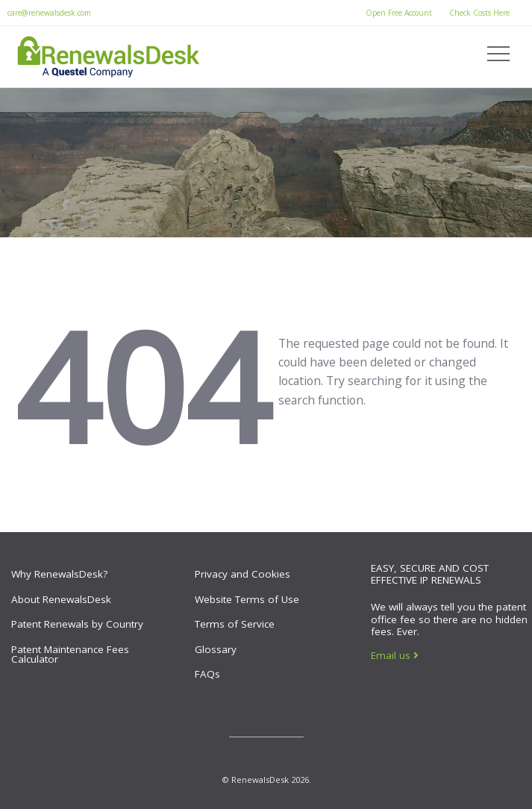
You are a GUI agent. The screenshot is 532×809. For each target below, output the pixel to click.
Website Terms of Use (247, 599)
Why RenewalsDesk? (59, 574)
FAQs (207, 674)
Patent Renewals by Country (77, 624)
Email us (395, 655)
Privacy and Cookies (242, 574)
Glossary (216, 649)
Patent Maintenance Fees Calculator (70, 655)
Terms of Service (235, 624)
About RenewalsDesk (61, 599)
